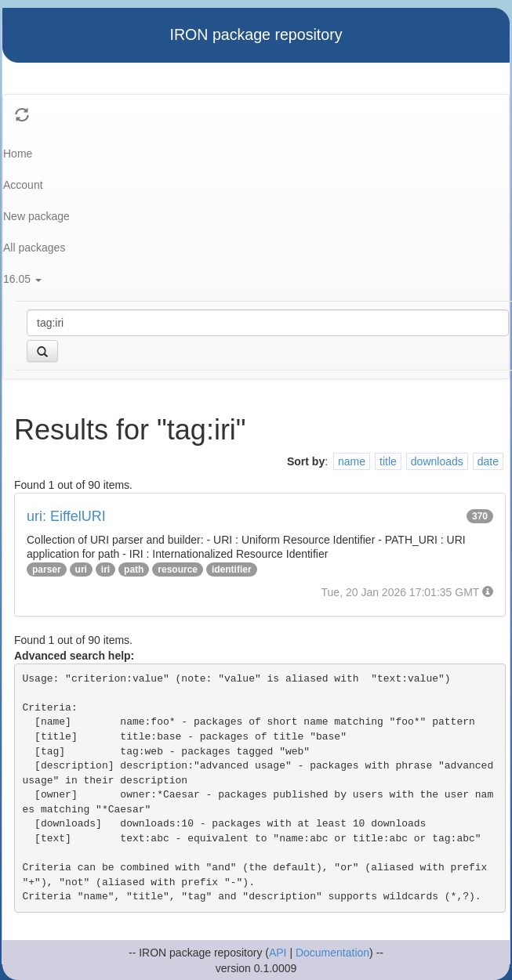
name (352, 461)
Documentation (332, 953)
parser (47, 570)
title (388, 461)
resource (178, 570)
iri (105, 570)
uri (81, 570)
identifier (232, 570)
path (134, 570)
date (488, 461)
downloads (437, 461)
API (278, 953)
